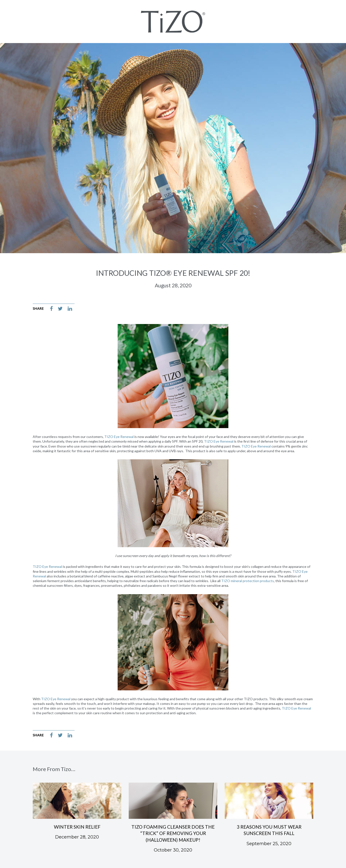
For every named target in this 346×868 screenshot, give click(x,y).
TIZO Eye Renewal (119, 437)
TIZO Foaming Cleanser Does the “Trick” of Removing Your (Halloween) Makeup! (173, 833)
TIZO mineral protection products (248, 581)
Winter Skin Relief (77, 827)
